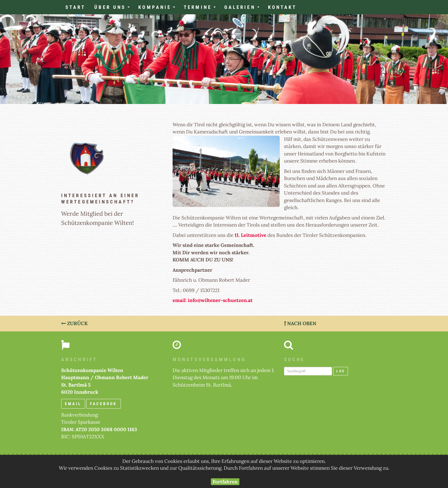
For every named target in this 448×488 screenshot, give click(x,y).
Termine (202, 9)
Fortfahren (225, 482)
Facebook (104, 404)
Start (76, 7)
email (73, 404)
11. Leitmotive (250, 235)
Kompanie (159, 9)
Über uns (114, 9)
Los (341, 371)
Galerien (244, 9)
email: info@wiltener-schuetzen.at (213, 300)
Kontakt (282, 7)
